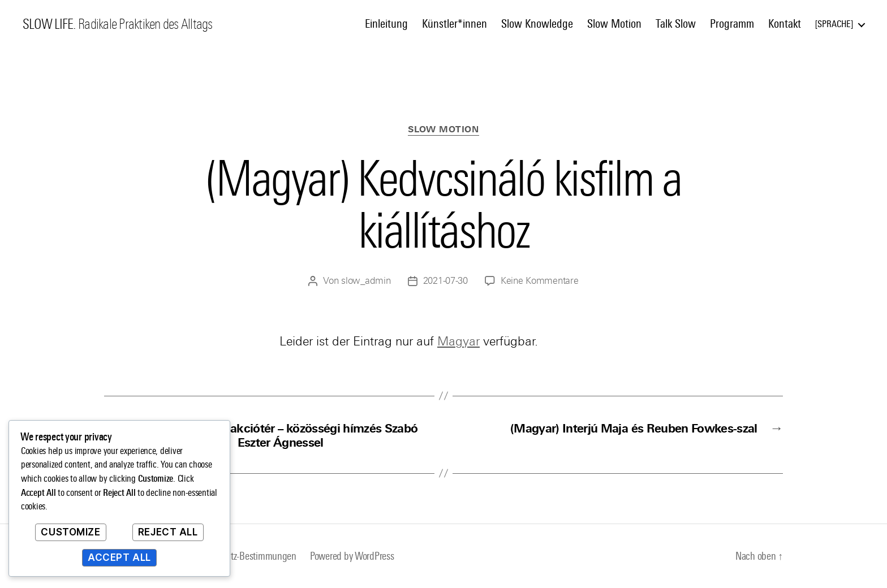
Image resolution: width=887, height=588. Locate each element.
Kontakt (785, 24)
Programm (732, 24)
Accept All (119, 557)
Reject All (168, 532)
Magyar (458, 341)
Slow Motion (614, 24)
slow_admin (366, 281)
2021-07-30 (445, 281)
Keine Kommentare (540, 281)
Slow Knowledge (537, 24)
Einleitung (386, 24)
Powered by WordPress (352, 556)
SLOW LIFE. (49, 24)
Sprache (834, 24)
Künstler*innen (455, 24)
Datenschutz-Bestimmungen (244, 556)
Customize (70, 532)
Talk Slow (676, 24)
